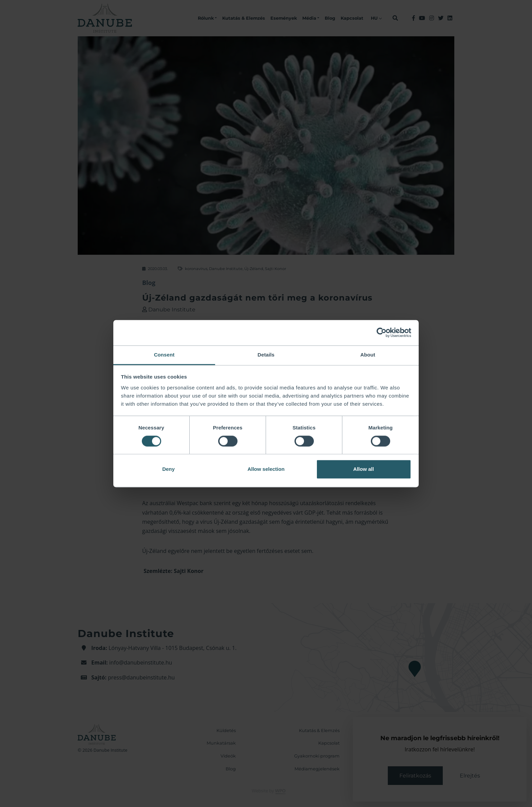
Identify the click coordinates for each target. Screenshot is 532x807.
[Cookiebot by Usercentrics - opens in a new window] (382, 332)
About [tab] (368, 355)
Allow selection (266, 469)
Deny (168, 469)
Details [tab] (266, 355)
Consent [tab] (164, 355)
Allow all (364, 469)
